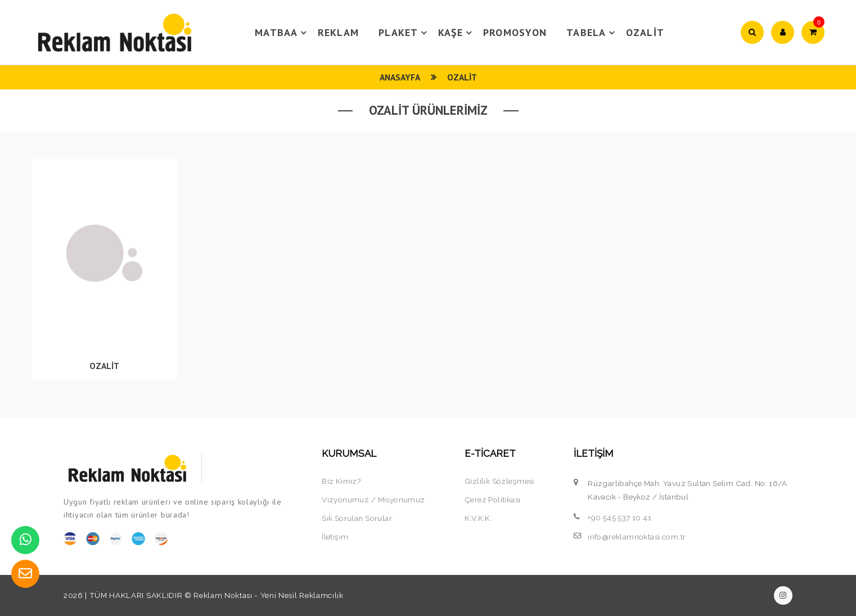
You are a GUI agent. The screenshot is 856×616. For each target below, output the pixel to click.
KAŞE (457, 33)
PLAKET (404, 33)
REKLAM (339, 32)
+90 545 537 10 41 (620, 518)
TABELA (592, 33)
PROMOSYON (515, 32)
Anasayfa (400, 77)
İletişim (335, 537)
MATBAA (282, 33)
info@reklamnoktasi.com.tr (637, 537)
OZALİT (645, 32)
